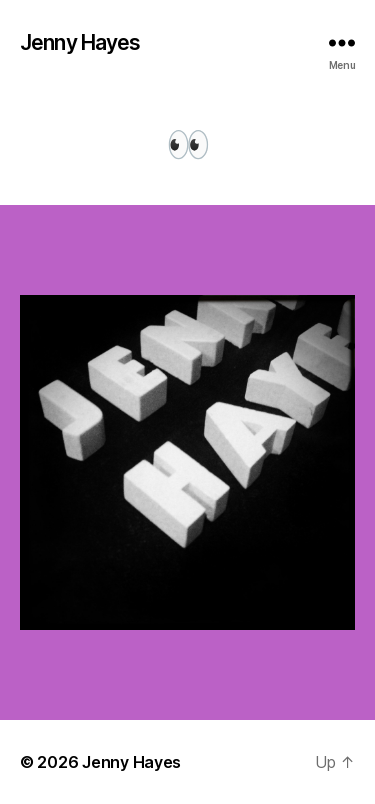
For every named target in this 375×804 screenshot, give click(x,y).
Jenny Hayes (80, 42)
